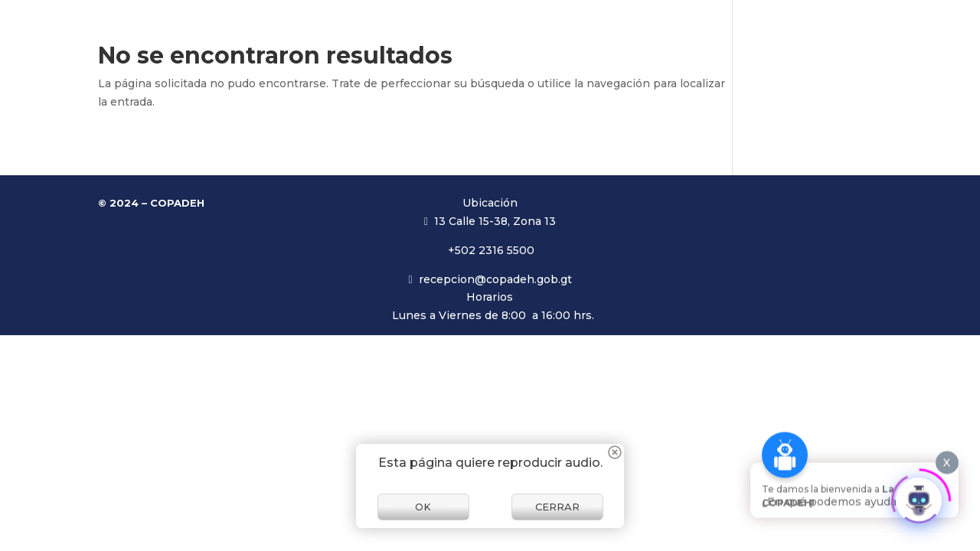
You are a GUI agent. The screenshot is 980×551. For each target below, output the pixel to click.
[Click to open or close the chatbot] (919, 495)
